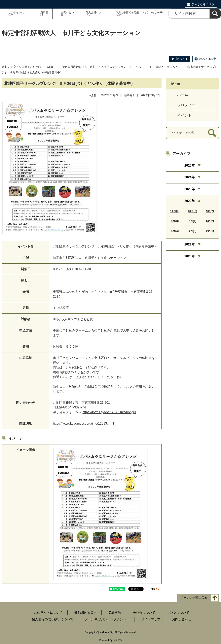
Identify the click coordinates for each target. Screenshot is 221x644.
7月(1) (192, 221)
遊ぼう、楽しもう (167, 67)
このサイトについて (17, 14)
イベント (141, 67)
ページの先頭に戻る (194, 598)
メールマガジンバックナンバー (107, 619)
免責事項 (115, 612)
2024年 (190, 177)
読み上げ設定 (208, 59)
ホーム (183, 94)
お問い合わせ (67, 14)
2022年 (190, 201)
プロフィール (188, 105)
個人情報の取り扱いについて (53, 619)
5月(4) (175, 231)
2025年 (190, 165)
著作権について (144, 612)
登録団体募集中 (86, 612)
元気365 (117, 640)
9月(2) (210, 211)
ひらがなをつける (203, 4)
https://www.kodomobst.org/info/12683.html (83, 423)
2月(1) (210, 231)
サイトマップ (151, 619)
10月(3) (192, 211)
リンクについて (178, 612)
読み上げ (182, 59)
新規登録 (44, 14)
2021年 (190, 244)
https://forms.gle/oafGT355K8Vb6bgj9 (109, 412)
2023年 (190, 189)
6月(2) (210, 221)
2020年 (190, 256)
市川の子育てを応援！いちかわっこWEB (27, 67)
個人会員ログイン (93, 14)
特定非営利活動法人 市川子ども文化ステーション (94, 67)
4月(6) (192, 231)
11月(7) (175, 211)
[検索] (215, 14)
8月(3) (175, 221)
